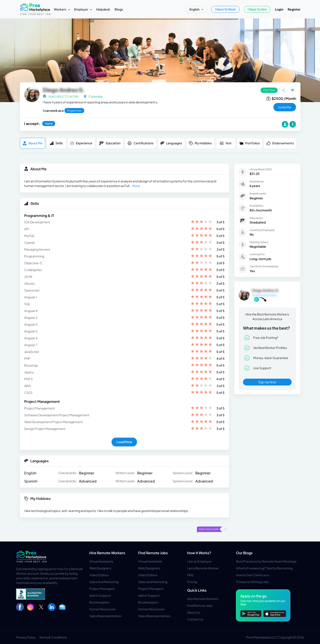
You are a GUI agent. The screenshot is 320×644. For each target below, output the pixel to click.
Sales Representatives (105, 616)
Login (279, 9)
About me (33, 143)
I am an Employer (199, 561)
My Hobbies (200, 143)
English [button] (195, 9)
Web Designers (100, 568)
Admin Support (100, 595)
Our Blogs (244, 553)
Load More (124, 442)
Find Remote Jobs (153, 553)
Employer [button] (81, 9)
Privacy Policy (26, 637)
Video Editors (99, 575)
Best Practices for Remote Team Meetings (266, 561)
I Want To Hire (257, 9)
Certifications (140, 143)
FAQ (190, 575)
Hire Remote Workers (107, 553)
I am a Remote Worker (203, 568)
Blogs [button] (119, 9)
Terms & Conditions (53, 637)
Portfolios (250, 143)
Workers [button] (60, 9)
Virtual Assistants (101, 561)
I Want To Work (225, 9)
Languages (171, 143)
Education (110, 143)
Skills (56, 143)
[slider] (201, 222)
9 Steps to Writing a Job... (254, 582)
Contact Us (195, 619)
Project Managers (102, 589)
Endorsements (280, 143)
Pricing (192, 582)
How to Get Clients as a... (254, 575)
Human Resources (102, 609)
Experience (81, 143)
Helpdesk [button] (103, 9)
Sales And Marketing (104, 582)
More (136, 186)
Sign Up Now (267, 382)
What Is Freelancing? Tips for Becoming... (265, 568)
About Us (194, 612)
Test (226, 143)
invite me (285, 107)
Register (294, 9)
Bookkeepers (99, 602)
